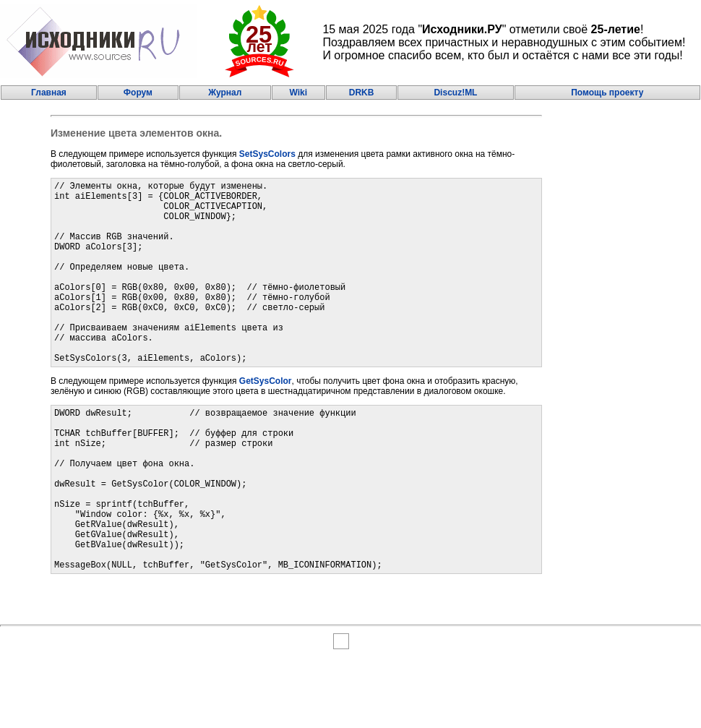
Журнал (225, 93)
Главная (49, 93)
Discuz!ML (455, 93)
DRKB (362, 93)
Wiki (298, 93)
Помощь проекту (607, 93)
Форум (138, 93)
